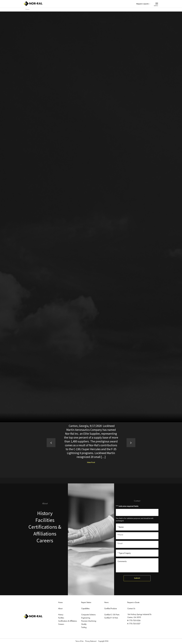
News (106, 602)
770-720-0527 (135, 624)
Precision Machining (89, 621)
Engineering (86, 618)
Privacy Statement (91, 641)
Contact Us (131, 609)
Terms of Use (80, 641)
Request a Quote (143, 4)
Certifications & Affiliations (68, 621)
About (60, 609)
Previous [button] (53, 443)
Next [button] (129, 443)
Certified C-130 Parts (112, 615)
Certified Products (111, 609)
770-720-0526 (135, 621)
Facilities (45, 520)
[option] (91, 444)
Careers (45, 541)
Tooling (84, 627)
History (45, 513)
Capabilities (85, 609)
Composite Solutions (88, 615)
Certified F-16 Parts (111, 618)
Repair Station (86, 602)
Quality (84, 624)
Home (27, 9)
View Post (91, 462)
